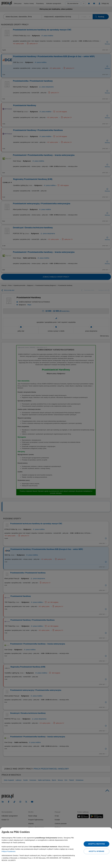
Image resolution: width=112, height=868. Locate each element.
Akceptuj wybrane (96, 851)
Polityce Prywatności (8, 851)
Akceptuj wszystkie (96, 844)
